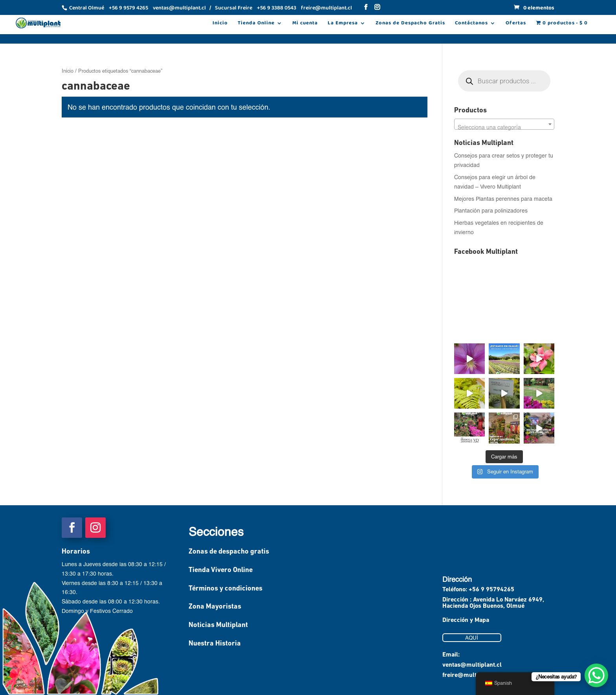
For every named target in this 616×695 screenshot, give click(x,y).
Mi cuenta (305, 24)
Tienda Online (256, 24)
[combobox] (504, 124)
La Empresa (343, 24)
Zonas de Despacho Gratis (410, 24)
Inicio (220, 24)
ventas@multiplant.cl (472, 665)
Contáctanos (471, 24)
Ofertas (516, 24)
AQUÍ (472, 638)
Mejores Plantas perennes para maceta (503, 199)
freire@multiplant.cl (471, 675)
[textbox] (504, 127)
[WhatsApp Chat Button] (596, 675)
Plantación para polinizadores (491, 210)
